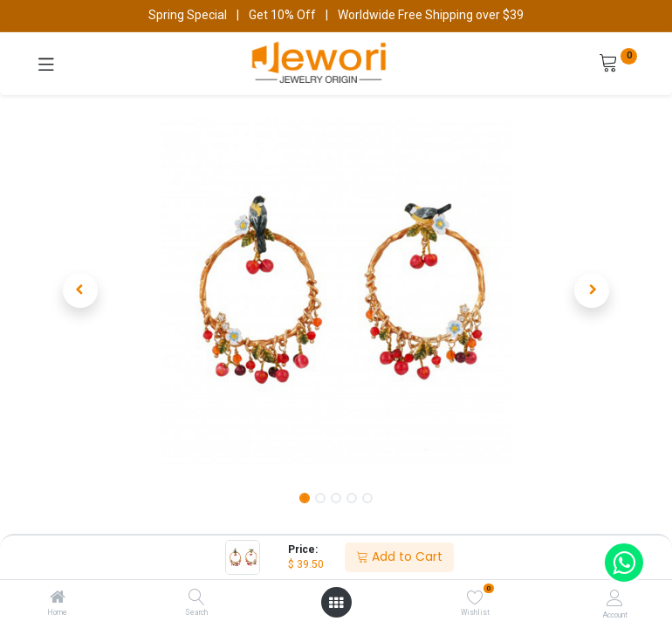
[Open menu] (336, 603)
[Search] (197, 598)
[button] (80, 290)
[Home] (58, 598)
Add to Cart (399, 556)
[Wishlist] (475, 597)
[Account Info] (615, 598)
